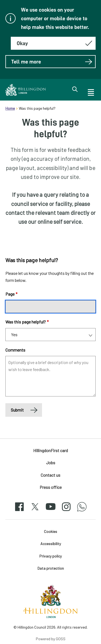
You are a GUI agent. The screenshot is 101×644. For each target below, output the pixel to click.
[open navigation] (90, 92)
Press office (51, 487)
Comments (15, 350)
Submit (17, 410)
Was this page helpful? (27, 322)
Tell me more (52, 62)
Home (10, 108)
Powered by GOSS (51, 639)
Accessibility (51, 544)
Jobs (51, 463)
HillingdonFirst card (50, 450)
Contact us (50, 475)
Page (11, 294)
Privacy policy (50, 556)
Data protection (51, 568)
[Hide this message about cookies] (53, 43)
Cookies (50, 531)
